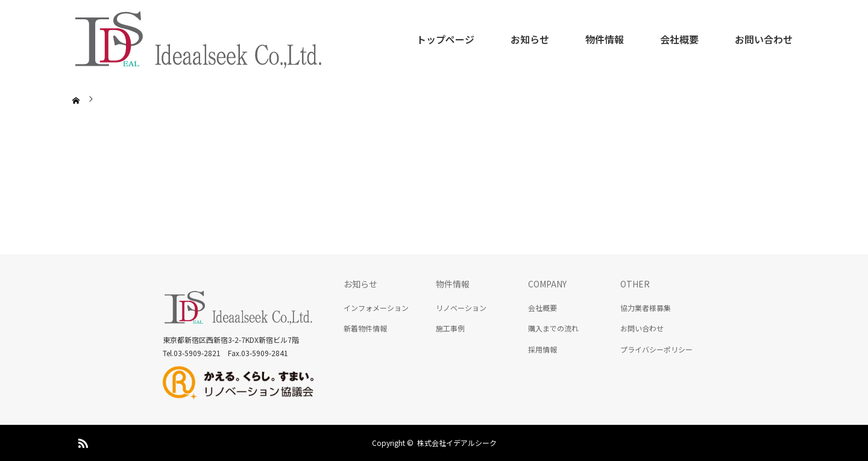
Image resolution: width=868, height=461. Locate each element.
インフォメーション (376, 308)
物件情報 (605, 39)
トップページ (445, 39)
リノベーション (461, 308)
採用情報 (542, 349)
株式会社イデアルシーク (457, 443)
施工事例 (450, 328)
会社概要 (679, 39)
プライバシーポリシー (656, 349)
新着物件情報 (365, 328)
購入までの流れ (553, 328)
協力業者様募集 (646, 308)
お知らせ (530, 39)
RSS (81, 441)
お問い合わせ (764, 39)
